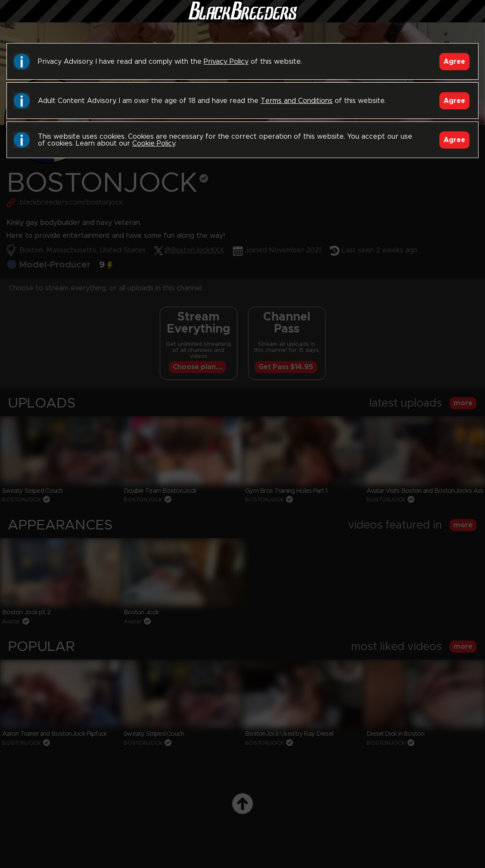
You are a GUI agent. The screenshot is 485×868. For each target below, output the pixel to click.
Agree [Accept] (454, 62)
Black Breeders (242, 19)
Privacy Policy (226, 62)
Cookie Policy (154, 143)
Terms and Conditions (297, 101)
